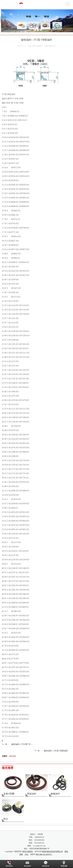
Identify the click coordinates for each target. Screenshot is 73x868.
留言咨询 (46, 864)
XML (27, 854)
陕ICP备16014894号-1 (44, 854)
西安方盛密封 (28, 851)
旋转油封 (13, 756)
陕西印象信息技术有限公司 (52, 851)
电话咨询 (9, 864)
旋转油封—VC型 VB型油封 (56, 751)
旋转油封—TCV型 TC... (22, 744)
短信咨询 (27, 864)
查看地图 (64, 864)
